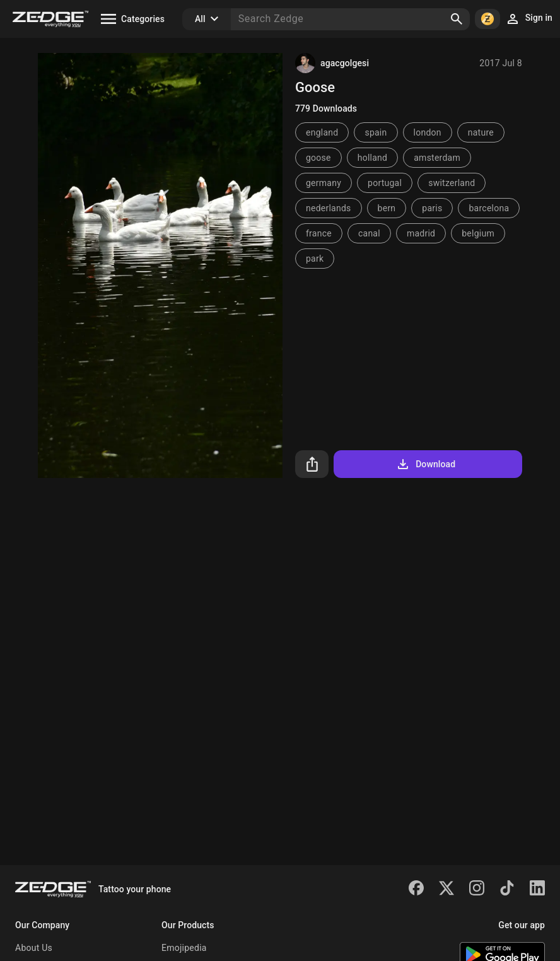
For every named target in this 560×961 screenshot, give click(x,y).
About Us (34, 948)
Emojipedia (184, 948)
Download (425, 464)
